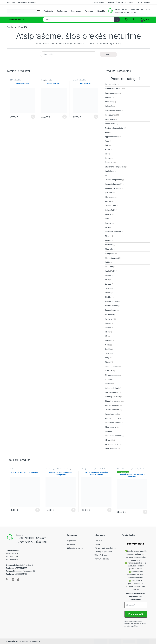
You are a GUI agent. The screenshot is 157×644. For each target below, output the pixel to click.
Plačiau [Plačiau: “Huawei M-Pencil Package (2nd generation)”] (145, 512)
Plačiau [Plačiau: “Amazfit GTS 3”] (96, 117)
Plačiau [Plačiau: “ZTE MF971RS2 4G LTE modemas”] (37, 510)
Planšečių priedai (112, 258)
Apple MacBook (111, 137)
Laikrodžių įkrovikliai (113, 232)
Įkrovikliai (109, 193)
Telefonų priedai (111, 366)
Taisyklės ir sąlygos (102, 555)
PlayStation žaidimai (113, 423)
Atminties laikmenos (113, 188)
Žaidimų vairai (111, 206)
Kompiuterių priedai (113, 184)
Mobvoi (108, 236)
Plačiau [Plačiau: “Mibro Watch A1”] (33, 117)
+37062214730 (144, 9)
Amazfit (75, 80)
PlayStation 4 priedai (113, 418)
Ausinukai (109, 102)
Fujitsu (108, 150)
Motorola (109, 340)
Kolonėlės (109, 106)
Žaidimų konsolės (112, 410)
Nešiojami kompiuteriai (114, 128)
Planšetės (109, 267)
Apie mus (111, 2)
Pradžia (10, 27)
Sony (107, 358)
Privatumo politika (102, 559)
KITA (11, 80)
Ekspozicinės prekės (113, 89)
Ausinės (108, 97)
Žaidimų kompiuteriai (113, 180)
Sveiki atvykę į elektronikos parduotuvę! (21, 2)
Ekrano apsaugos (112, 375)
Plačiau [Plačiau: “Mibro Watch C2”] (65, 117)
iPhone (108, 328)
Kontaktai (101, 11)
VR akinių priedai (112, 444)
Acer (107, 132)
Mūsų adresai (98, 2)
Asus (107, 141)
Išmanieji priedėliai (112, 397)
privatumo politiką (131, 626)
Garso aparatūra (112, 93)
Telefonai (109, 319)
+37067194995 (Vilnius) (31, 538)
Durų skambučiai (112, 392)
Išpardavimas (110, 115)
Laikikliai (108, 384)
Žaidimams (109, 163)
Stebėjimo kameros (113, 401)
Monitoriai (109, 249)
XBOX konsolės (111, 449)
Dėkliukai (109, 371)
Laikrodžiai (17, 80)
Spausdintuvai (111, 310)
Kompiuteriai (110, 124)
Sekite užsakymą (126, 2)
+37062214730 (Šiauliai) (31, 542)
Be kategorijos (111, 84)
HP (106, 154)
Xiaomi (108, 240)
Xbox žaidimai (111, 427)
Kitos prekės (110, 119)
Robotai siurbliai (111, 301)
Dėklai (108, 262)
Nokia (107, 345)
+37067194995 (128, 9)
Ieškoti (108, 54)
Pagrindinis (48, 11)
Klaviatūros (110, 197)
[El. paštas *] (136, 605)
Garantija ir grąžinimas (103, 552)
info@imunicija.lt (126, 12)
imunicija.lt (12, 641)
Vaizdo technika (111, 388)
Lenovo (108, 158)
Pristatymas (62, 11)
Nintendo (109, 431)
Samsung (109, 288)
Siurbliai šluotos (111, 306)
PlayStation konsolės (113, 436)
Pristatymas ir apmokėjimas (105, 548)
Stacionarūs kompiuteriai (115, 167)
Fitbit (107, 219)
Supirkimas (76, 11)
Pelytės (108, 201)
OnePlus (108, 349)
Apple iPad (109, 271)
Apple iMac (110, 171)
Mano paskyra (144, 2)
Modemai (109, 245)
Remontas (89, 11)
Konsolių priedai (111, 414)
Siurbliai (108, 297)
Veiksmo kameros (112, 405)
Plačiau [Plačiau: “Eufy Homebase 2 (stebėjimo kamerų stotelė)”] (109, 510)
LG (106, 336)
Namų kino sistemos (113, 110)
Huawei (108, 223)
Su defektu (109, 315)
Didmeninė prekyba (75, 548)
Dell (107, 145)
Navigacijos (110, 254)
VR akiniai (109, 440)
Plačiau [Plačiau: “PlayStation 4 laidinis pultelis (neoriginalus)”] (73, 510)
